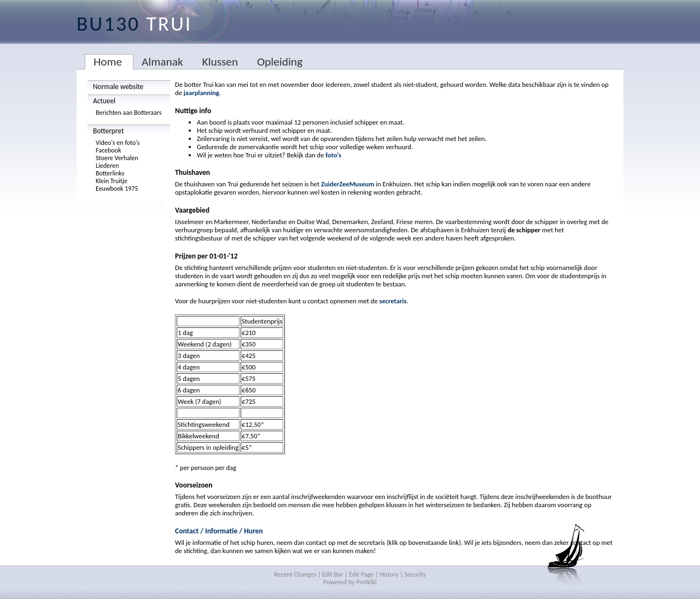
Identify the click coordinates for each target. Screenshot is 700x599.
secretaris (393, 301)
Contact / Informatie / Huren (219, 531)
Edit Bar (332, 574)
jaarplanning (202, 93)
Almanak (162, 62)
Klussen (220, 62)
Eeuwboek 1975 (117, 189)
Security (415, 574)
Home (108, 62)
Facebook (108, 150)
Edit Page (361, 574)
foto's (333, 155)
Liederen (107, 166)
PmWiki (366, 582)
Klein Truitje (112, 181)
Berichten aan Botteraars (129, 113)
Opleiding (280, 62)
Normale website (118, 87)
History (389, 574)
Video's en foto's (118, 143)
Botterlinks (110, 173)
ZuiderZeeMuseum (348, 184)
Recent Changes (295, 574)
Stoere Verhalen (117, 158)
